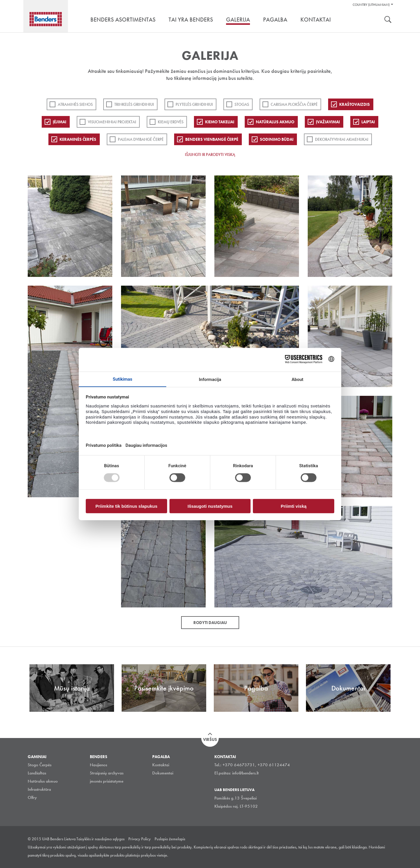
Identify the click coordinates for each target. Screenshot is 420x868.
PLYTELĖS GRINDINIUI (194, 104)
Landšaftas (37, 773)
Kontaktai (161, 765)
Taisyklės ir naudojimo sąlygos (100, 839)
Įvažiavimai (328, 122)
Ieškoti (388, 20)
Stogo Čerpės (40, 765)
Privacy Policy (140, 839)
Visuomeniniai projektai (112, 122)
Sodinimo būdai (277, 139)
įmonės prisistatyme (107, 781)
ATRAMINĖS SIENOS (75, 104)
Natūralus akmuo (275, 122)
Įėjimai (60, 122)
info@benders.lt (245, 773)
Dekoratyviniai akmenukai (342, 139)
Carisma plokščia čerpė (294, 104)
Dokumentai (163, 773)
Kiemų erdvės (171, 122)
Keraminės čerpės (78, 139)
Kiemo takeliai (220, 122)
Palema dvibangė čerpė (141, 139)
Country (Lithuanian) (371, 5)
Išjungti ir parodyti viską (210, 154)
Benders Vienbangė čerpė (212, 139)
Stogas (242, 104)
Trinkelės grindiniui (134, 104)
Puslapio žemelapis (170, 839)
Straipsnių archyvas (107, 773)
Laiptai (368, 122)
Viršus (210, 739)
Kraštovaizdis (355, 104)
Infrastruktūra (39, 789)
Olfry (32, 797)
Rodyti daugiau (210, 623)
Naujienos (98, 765)
